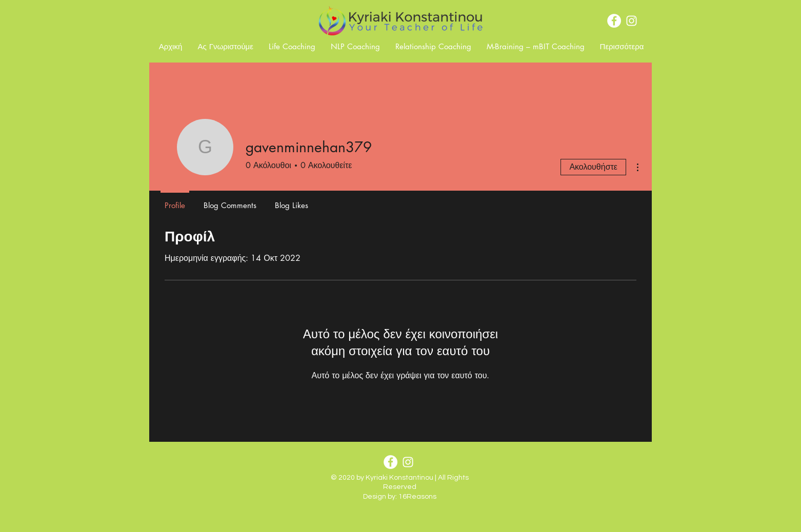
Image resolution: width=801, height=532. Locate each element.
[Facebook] (614, 21)
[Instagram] (632, 21)
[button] (226, 47)
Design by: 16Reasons (400, 497)
